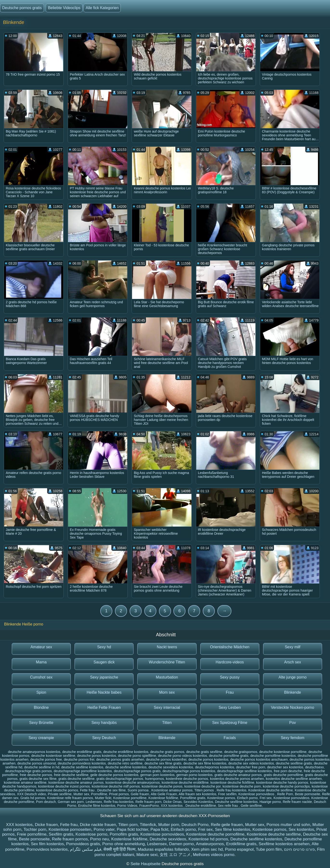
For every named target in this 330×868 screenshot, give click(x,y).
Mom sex (167, 692)
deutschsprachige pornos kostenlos (189, 771)
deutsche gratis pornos (167, 752)
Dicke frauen (46, 825)
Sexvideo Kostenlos (198, 802)
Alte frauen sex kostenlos (197, 794)
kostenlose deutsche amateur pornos (76, 783)
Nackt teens (167, 647)
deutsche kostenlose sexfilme (53, 756)
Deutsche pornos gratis (22, 8)
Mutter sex (81, 794)
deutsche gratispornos (241, 752)
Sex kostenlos (301, 829)
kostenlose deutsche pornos (57, 790)
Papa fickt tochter (133, 829)
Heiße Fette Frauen (104, 707)
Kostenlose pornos (221, 798)
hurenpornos (155, 779)
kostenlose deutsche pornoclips (286, 786)
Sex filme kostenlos (233, 829)
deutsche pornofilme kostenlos (273, 756)
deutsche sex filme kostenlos (205, 763)
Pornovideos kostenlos (47, 849)
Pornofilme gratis (193, 798)
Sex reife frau (228, 806)
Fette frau (88, 790)
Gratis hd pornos (33, 798)
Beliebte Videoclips (64, 8)
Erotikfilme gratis (241, 844)
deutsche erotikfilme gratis (82, 752)
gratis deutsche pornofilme (283, 775)
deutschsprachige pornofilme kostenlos (83, 771)
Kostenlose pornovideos (257, 794)
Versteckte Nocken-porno (293, 707)
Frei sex (266, 798)
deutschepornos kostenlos (215, 767)
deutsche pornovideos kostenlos (82, 763)
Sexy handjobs (104, 723)
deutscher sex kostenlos (285, 767)
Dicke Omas (172, 802)
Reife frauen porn (148, 802)
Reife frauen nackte (297, 802)
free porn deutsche (288, 771)
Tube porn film (269, 849)
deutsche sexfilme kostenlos (82, 767)
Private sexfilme (60, 794)
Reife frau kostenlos (232, 790)
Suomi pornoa (138, 790)
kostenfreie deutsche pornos (187, 779)
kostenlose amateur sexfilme (25, 783)
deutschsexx (315, 767)
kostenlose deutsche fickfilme (232, 783)
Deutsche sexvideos (168, 839)
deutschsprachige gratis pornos (29, 771)
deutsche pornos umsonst (37, 763)
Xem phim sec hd (207, 849)
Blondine (41, 707)
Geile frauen (140, 794)
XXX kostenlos (172, 806)
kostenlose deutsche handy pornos (282, 783)
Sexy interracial (167, 707)
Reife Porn (285, 794)
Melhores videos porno (214, 855)
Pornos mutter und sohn (288, 825)
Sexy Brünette (41, 723)
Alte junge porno (293, 677)
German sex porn (71, 802)
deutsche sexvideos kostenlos (171, 767)
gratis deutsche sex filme (38, 779)
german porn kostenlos (157, 775)
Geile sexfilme (251, 806)
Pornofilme (99, 794)
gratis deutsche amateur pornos (238, 775)
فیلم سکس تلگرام (86, 849)
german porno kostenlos (194, 775)
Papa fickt (159, 829)
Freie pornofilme (32, 834)
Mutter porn (169, 825)
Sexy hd (104, 647)
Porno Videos (127, 806)
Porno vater (104, 829)
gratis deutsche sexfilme (76, 779)
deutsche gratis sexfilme (204, 752)
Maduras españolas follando (163, 849)
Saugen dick (104, 662)
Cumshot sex (41, 677)
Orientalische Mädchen (230, 647)
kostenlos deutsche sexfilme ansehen (294, 779)
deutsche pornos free (46, 759)
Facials (230, 738)
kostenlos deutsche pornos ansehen (237, 779)
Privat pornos (119, 794)
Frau (230, 692)
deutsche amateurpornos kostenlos (34, 752)
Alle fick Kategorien (102, 8)
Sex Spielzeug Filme (230, 723)
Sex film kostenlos (47, 844)
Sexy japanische (104, 677)
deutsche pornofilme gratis (229, 756)
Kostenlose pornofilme (130, 798)
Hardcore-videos (230, 662)
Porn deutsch (46, 802)
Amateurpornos (210, 844)
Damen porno (181, 844)
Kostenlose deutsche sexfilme (270, 790)
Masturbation (167, 677)
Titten (167, 723)
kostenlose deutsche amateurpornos (133, 783)
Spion (41, 692)
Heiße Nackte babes (104, 692)
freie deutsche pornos (36, 775)
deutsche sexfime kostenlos (126, 767)
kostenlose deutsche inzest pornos (64, 786)
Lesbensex (94, 802)
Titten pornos (205, 790)
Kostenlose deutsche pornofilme (215, 834)
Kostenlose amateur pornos (172, 790)
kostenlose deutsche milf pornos (116, 786)
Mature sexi (147, 855)
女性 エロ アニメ (175, 855)
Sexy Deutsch (104, 738)
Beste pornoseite (308, 794)
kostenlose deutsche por (203, 786)
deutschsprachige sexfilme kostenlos (245, 771)
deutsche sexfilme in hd (42, 767)
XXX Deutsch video (31, 794)
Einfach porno (247, 798)
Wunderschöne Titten (167, 662)
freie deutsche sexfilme (71, 775)
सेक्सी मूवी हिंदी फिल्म (119, 849)
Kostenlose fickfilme (163, 798)
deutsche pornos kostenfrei (166, 759)
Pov (293, 723)
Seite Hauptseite (146, 864)
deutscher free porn (251, 767)
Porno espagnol (239, 849)
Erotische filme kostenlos (97, 806)
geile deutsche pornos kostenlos (114, 775)
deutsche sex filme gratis (163, 763)
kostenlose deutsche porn (242, 786)
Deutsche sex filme (111, 790)
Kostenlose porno (91, 834)
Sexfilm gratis (61, 834)
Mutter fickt (103, 798)
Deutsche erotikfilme (201, 806)
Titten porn (128, 825)
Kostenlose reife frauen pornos (70, 798)
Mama (41, 662)
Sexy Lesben (230, 707)
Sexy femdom (292, 738)
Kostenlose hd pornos (208, 839)
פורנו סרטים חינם (299, 849)
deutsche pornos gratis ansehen (120, 759)
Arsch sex (292, 662)
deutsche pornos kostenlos (208, 759)
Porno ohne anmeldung (124, 844)
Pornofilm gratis (124, 834)
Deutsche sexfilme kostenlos (236, 802)
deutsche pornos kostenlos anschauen (259, 759)
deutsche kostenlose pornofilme (283, 752)
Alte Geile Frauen (164, 794)
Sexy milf (293, 647)
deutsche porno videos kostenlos (183, 756)
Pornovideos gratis (83, 844)
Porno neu (100, 839)
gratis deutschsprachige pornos (120, 779)
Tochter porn (35, 829)
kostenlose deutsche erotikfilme (185, 783)
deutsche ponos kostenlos (97, 756)
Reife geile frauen (227, 825)
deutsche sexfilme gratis (294, 763)
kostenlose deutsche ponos (162, 786)
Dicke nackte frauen (98, 825)
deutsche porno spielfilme (137, 756)
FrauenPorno (149, 806)
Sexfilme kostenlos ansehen (284, 844)
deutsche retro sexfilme (125, 763)
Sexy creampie (41, 738)
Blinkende (292, 692)
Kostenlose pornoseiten (70, 829)
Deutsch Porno (195, 825)
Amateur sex (41, 647)
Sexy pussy (230, 677)
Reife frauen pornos (70, 839)
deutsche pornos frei (79, 759)
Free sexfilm (227, 794)
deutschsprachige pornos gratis (137, 771)
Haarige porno (270, 802)
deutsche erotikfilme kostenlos (126, 752)
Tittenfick (148, 825)
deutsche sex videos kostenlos (251, 763)
